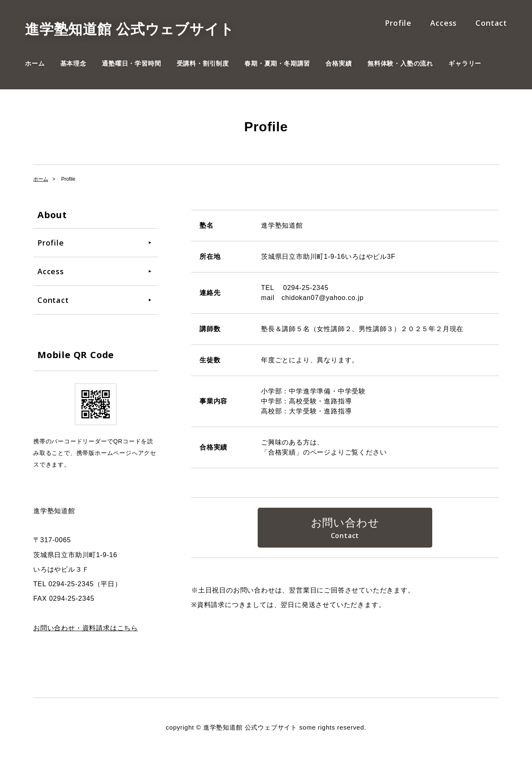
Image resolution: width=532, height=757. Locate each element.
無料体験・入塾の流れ (400, 63)
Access (443, 23)
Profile (398, 23)
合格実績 (339, 63)
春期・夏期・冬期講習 (277, 63)
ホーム (35, 63)
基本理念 (73, 63)
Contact (491, 23)
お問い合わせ (345, 523)
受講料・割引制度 (203, 63)
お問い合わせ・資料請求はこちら (86, 628)
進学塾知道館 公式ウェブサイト (129, 29)
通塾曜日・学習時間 (131, 63)
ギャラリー (465, 63)
